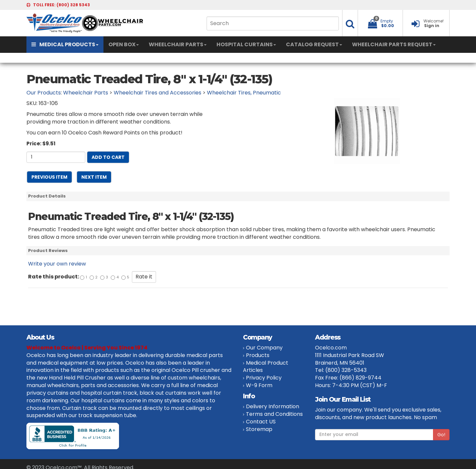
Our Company (264, 348)
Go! (441, 435)
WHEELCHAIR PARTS (178, 44)
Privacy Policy (264, 378)
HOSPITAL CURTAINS (246, 44)
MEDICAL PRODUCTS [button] (65, 44)
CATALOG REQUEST (314, 44)
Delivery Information (273, 406)
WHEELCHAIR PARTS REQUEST (394, 44)
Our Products (44, 93)
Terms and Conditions (274, 414)
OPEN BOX (124, 44)
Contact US (261, 422)
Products (258, 355)
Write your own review (57, 264)
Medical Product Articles (266, 367)
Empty (387, 21)
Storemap (259, 429)
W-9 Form (259, 385)
